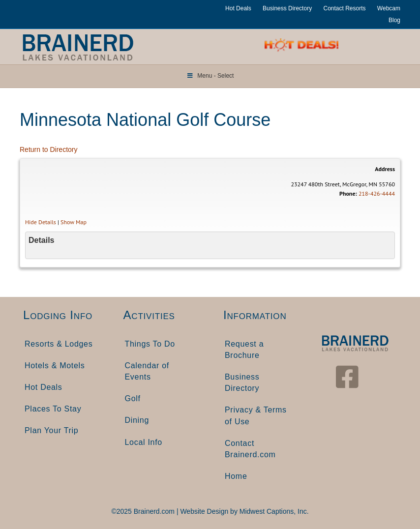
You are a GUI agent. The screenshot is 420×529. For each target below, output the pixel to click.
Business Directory (287, 8)
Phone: (348, 193)
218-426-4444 (377, 193)
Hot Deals (238, 8)
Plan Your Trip (51, 430)
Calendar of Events (147, 371)
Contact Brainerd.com (250, 449)
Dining (137, 420)
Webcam (389, 8)
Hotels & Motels (55, 366)
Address (385, 169)
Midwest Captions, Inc (273, 511)
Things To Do (150, 344)
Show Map (74, 222)
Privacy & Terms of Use (256, 415)
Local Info (144, 442)
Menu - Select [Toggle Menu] (210, 76)
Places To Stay (53, 409)
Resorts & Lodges (59, 344)
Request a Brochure (244, 350)
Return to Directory (48, 149)
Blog (394, 20)
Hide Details (41, 222)
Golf (133, 398)
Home (236, 476)
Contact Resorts (344, 8)
